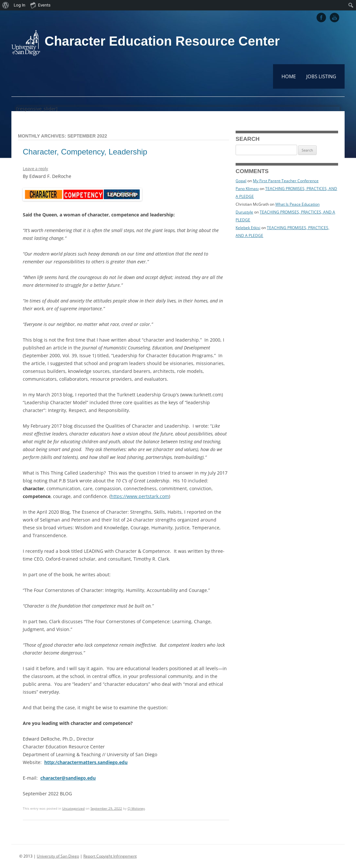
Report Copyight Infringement (110, 856)
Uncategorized (73, 808)
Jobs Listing (321, 76)
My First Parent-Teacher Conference (286, 181)
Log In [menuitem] (20, 5)
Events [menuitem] (40, 5)
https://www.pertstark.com (140, 496)
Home (289, 76)
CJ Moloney (136, 808)
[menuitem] (6, 5)
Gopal (241, 181)
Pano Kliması (247, 189)
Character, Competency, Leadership (85, 152)
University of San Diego (58, 856)
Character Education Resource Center (162, 41)
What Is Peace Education (297, 204)
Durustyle (244, 212)
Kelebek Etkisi (248, 228)
